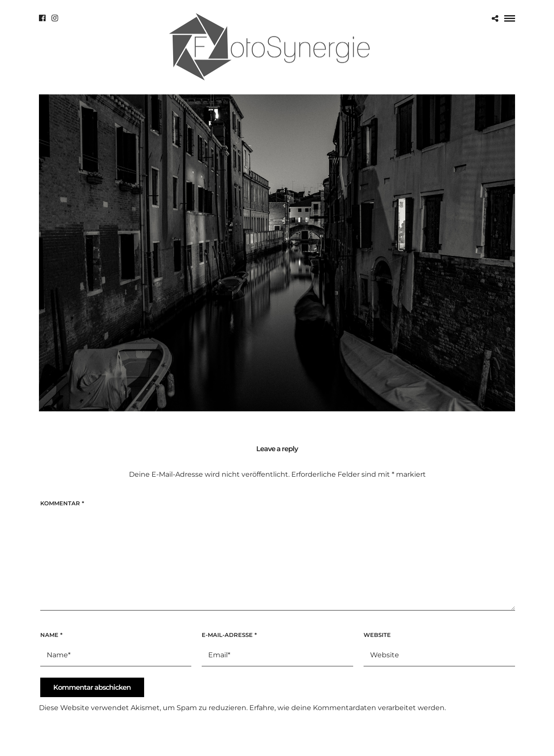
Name (51, 635)
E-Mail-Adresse (229, 635)
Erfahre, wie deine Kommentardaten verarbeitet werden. (348, 708)
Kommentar (62, 503)
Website (377, 635)
